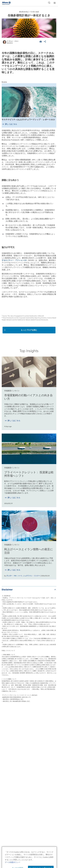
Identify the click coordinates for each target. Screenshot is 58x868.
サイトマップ (29, 755)
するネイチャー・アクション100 (14, 260)
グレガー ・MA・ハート (14, 576)
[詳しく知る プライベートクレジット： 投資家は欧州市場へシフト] (12, 498)
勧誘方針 (29, 778)
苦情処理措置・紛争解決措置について (29, 789)
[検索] (49, 3)
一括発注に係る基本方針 (29, 795)
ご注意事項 (29, 806)
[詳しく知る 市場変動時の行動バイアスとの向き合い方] (12, 421)
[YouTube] (25, 834)
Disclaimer (7, 590)
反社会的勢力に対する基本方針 (29, 783)
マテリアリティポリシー (29, 817)
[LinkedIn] (33, 834)
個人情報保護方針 (29, 772)
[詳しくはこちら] (9, 124)
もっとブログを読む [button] (29, 330)
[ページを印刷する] (41, 42)
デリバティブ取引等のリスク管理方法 (29, 823)
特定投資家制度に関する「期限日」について (29, 800)
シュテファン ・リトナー (32, 576)
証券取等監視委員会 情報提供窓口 (29, 812)
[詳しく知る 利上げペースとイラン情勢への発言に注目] (12, 570)
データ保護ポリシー (29, 766)
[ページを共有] (45, 42)
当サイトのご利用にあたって (29, 761)
